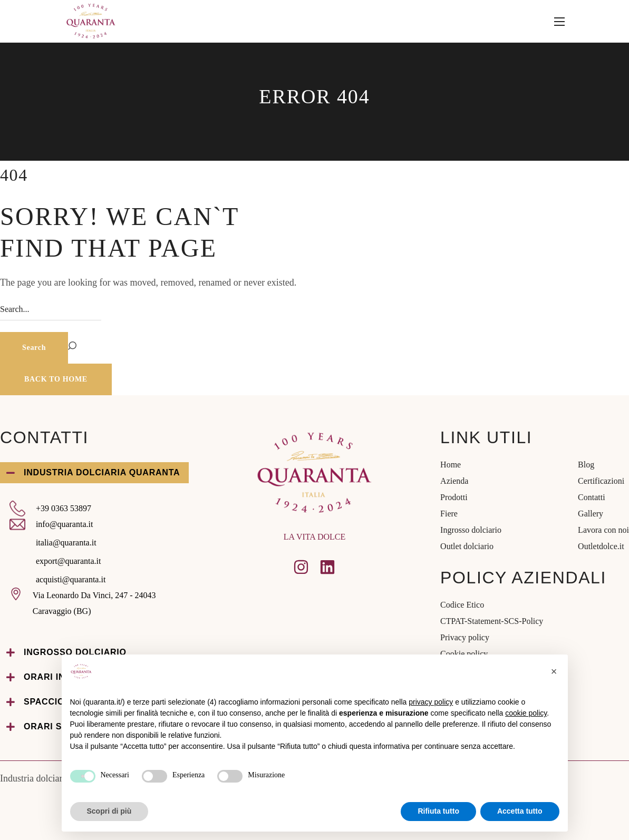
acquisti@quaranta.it (71, 579)
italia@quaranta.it (66, 543)
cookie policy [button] (526, 713)
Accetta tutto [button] (520, 811)
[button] (56, 379)
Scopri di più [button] (109, 811)
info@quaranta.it (64, 524)
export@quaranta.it (69, 561)
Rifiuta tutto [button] (438, 811)
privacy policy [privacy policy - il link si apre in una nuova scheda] (431, 702)
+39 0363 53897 (64, 508)
